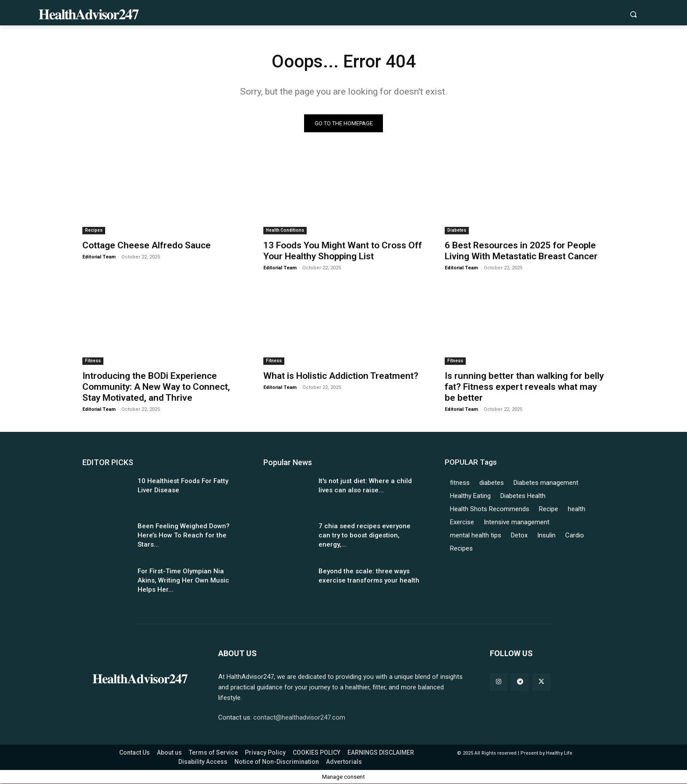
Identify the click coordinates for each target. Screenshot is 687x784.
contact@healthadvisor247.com (299, 718)
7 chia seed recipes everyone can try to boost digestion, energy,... (365, 535)
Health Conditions (285, 230)
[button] (633, 14)
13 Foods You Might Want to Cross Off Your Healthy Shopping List (343, 251)
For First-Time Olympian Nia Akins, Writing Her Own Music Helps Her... (183, 580)
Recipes (94, 230)
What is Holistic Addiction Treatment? (341, 376)
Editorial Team (99, 257)
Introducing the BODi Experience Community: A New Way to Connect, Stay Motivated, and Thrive (156, 387)
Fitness (93, 361)
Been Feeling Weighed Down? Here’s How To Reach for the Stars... (184, 535)
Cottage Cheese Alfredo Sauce (147, 245)
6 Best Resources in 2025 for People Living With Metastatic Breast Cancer (521, 251)
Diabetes (457, 230)
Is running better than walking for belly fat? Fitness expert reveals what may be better (524, 387)
